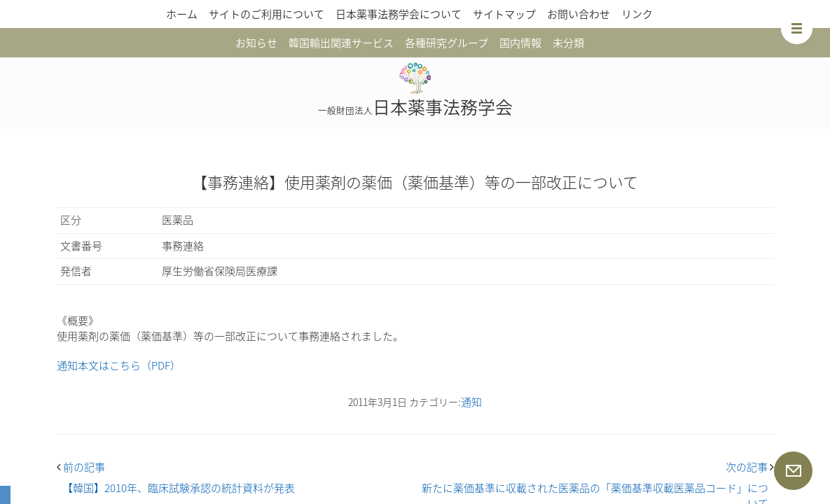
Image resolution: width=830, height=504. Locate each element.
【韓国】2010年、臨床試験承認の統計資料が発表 (179, 488)
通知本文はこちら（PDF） (119, 365)
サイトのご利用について (267, 14)
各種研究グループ (447, 43)
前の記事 (81, 467)
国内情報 (520, 43)
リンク (637, 14)
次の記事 (750, 467)
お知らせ (256, 43)
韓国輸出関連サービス (341, 43)
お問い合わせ (579, 14)
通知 (471, 402)
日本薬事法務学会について (399, 14)
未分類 (568, 43)
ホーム (182, 14)
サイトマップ (504, 14)
